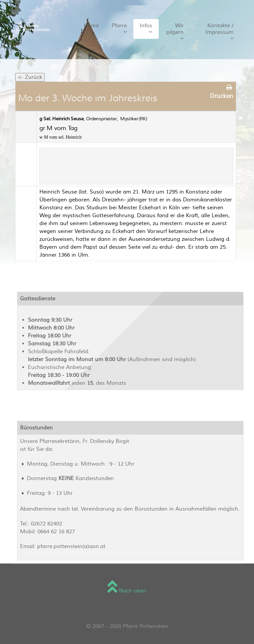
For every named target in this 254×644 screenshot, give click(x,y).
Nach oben (127, 591)
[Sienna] (32, 27)
